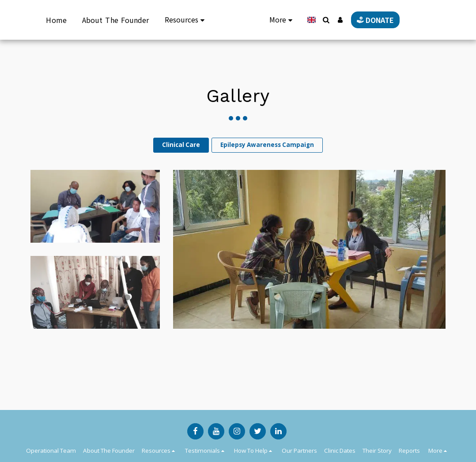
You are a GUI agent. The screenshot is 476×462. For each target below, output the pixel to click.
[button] (317, 20)
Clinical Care (181, 145)
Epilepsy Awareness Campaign (267, 145)
